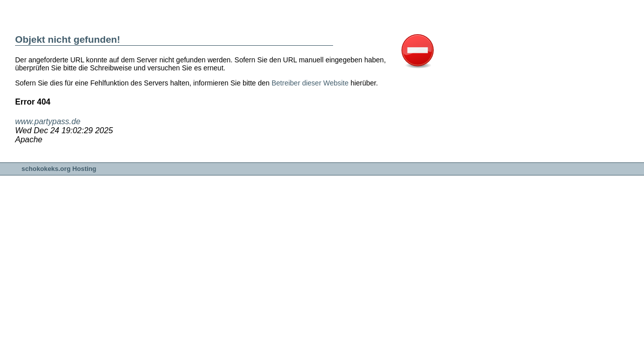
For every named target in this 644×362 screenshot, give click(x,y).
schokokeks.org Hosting (59, 169)
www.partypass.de (48, 121)
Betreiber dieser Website (310, 83)
